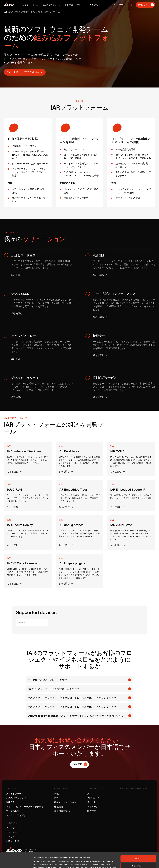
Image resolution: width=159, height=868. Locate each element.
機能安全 (10, 802)
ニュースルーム (14, 832)
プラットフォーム (15, 794)
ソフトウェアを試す (16, 815)
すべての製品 (13, 811)
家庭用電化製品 (62, 811)
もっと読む (13, 472)
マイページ (92, 807)
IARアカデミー (94, 798)
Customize (138, 852)
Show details (38, 863)
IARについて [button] (95, 5)
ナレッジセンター (95, 788)
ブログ (90, 794)
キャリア (10, 837)
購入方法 (91, 811)
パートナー (11, 828)
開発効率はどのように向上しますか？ (49, 680)
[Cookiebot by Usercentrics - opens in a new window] (16, 863)
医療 (56, 798)
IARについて (11, 823)
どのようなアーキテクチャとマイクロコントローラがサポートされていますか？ (72, 698)
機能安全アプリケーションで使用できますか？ (54, 689)
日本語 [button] (131, 5)
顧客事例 (69, 5)
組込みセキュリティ (16, 798)
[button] (115, 5)
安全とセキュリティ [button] (52, 5)
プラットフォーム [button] (30, 5)
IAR (5, 12)
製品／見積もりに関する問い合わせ (25, 72)
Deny (138, 859)
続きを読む (17, 275)
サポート (123, 5)
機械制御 (59, 807)
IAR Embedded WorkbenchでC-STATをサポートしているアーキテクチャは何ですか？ (76, 716)
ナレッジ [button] (81, 5)
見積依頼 (78, 764)
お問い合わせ (144, 5)
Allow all (138, 844)
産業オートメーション (65, 802)
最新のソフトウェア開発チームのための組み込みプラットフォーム (34, 12)
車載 (56, 794)
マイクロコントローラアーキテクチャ (25, 807)
